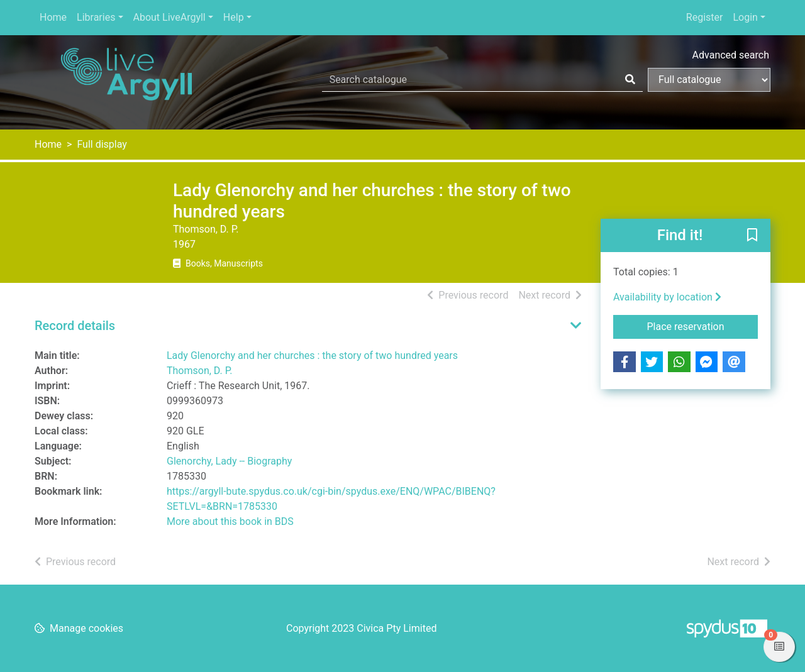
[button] (752, 236)
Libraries (96, 17)
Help (234, 17)
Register (705, 17)
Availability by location (667, 297)
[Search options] (709, 80)
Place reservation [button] (703, 326)
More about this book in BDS (230, 521)
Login (745, 17)
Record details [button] (75, 326)
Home (53, 17)
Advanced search (731, 55)
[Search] (630, 80)
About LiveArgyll (169, 17)
